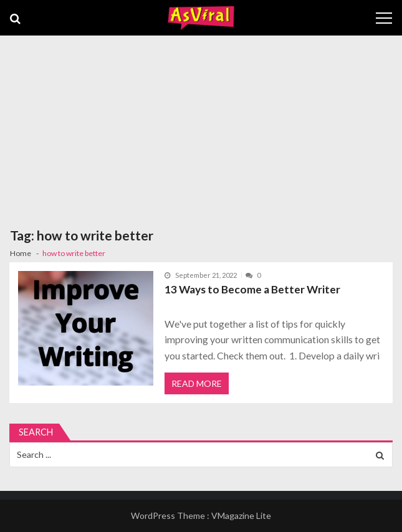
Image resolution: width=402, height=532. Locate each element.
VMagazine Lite (241, 515)
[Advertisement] (201, 129)
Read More (197, 383)
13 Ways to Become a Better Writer (252, 289)
